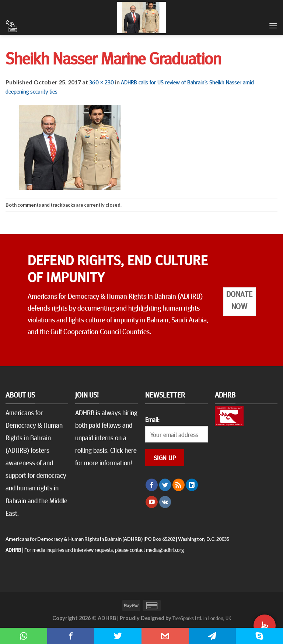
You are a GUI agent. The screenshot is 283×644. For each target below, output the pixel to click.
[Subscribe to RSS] (179, 485)
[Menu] (273, 26)
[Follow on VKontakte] (165, 502)
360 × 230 (102, 82)
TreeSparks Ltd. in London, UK (202, 618)
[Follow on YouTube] (152, 502)
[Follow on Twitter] (165, 485)
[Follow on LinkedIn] (192, 485)
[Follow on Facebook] (152, 485)
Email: (152, 419)
